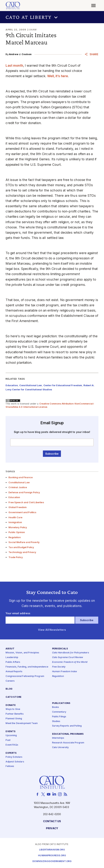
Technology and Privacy (22, 552)
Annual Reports (14, 672)
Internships (58, 738)
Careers (10, 681)
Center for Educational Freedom (63, 385)
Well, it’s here (58, 76)
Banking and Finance (21, 477)
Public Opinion (17, 532)
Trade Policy (16, 557)
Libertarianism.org (52, 850)
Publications (61, 703)
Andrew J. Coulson (20, 54)
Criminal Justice (18, 487)
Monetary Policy (18, 527)
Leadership (12, 658)
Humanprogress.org (52, 856)
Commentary (59, 712)
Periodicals (60, 649)
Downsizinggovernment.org (52, 862)
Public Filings (59, 717)
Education (14, 497)
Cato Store (13, 697)
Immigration (15, 522)
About (10, 649)
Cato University (60, 748)
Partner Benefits (15, 714)
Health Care (15, 517)
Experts (11, 753)
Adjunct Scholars (15, 762)
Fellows (10, 766)
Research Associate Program (68, 743)
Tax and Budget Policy (21, 547)
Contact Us (52, 821)
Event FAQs (12, 745)
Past (8, 740)
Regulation (15, 537)
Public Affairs (13, 662)
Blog (9, 689)
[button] (52, 17)
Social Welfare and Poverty (24, 542)
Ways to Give (13, 709)
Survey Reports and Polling (67, 726)
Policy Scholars (14, 757)
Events (11, 732)
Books (56, 707)
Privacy (52, 828)
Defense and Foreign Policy (24, 492)
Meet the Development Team (22, 723)
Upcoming (11, 735)
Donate (11, 705)
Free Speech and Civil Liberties (26, 502)
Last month (14, 65)
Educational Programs (68, 734)
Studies (56, 721)
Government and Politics (22, 512)
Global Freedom (17, 507)
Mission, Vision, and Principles (22, 653)
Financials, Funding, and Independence (27, 667)
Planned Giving (14, 719)
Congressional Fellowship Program (25, 676)
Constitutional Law (19, 482)
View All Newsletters (52, 630)
